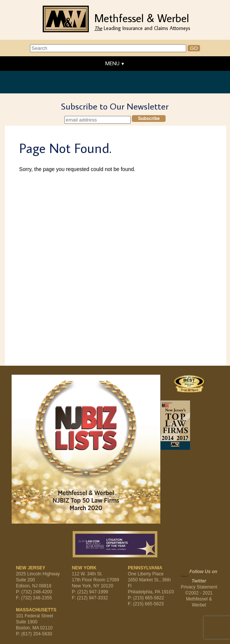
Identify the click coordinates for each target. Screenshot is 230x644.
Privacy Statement (199, 587)
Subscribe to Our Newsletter (115, 106)
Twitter (184, 572)
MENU (112, 63)
